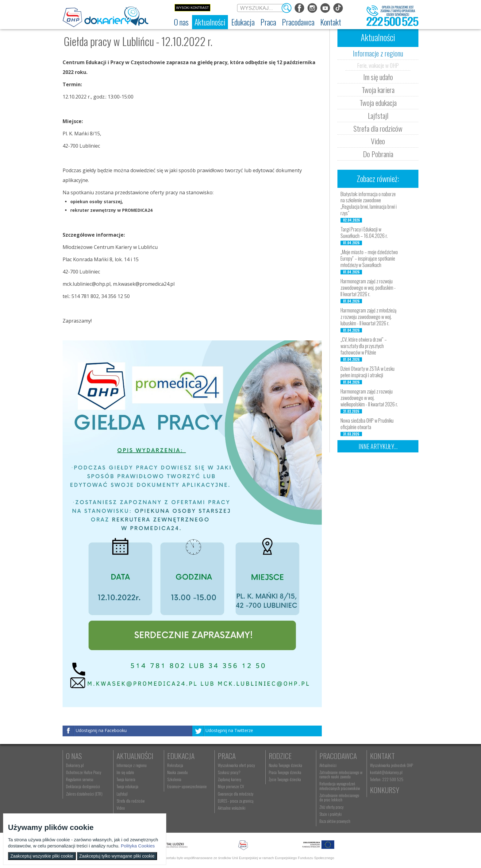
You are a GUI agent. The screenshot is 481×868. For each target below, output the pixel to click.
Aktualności (135, 756)
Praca (227, 756)
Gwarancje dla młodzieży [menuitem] (236, 794)
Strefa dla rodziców (378, 128)
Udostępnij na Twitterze (229, 730)
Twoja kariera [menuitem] (126, 779)
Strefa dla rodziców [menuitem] (131, 801)
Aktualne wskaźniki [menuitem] (232, 808)
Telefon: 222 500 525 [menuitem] (387, 779)
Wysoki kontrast (192, 8)
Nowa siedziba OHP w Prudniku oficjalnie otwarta (367, 424)
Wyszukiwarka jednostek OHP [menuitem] (391, 765)
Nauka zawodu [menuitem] (177, 772)
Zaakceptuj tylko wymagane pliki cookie (117, 856)
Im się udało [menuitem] (125, 772)
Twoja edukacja (378, 103)
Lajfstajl (378, 115)
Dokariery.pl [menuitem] (75, 765)
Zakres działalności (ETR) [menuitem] (84, 794)
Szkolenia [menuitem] (174, 779)
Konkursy (385, 790)
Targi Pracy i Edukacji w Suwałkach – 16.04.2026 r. (364, 232)
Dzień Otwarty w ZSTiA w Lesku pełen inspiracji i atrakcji (367, 372)
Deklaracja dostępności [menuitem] (83, 786)
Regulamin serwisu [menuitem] (80, 779)
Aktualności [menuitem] (328, 765)
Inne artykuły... (378, 446)
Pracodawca (338, 756)
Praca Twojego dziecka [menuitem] (285, 772)
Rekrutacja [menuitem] (175, 765)
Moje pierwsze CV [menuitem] (231, 786)
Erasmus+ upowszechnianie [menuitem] (187, 786)
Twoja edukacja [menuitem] (127, 786)
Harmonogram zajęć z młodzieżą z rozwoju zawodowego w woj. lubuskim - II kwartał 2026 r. (368, 317)
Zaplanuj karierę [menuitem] (229, 779)
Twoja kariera (378, 90)
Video (378, 141)
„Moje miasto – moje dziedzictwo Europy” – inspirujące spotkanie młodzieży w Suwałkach (369, 258)
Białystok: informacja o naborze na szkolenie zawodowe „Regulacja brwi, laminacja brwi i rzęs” (369, 203)
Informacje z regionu (378, 53)
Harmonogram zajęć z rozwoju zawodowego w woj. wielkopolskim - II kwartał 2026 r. (369, 398)
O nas (74, 756)
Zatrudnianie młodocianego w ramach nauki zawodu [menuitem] (341, 774)
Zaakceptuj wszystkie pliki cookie (42, 856)
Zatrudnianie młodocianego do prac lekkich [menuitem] (339, 797)
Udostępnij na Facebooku (101, 730)
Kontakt (382, 756)
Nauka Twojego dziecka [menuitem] (285, 765)
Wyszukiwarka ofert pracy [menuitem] (236, 765)
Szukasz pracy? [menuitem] (229, 772)
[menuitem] (181, 22)
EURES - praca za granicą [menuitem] (236, 801)
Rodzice (280, 756)
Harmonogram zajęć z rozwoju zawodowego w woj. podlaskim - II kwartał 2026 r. (368, 288)
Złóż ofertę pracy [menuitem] (331, 807)
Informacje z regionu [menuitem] (132, 765)
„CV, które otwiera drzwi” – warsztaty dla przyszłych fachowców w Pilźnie (364, 346)
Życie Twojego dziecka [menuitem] (285, 779)
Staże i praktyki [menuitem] (331, 814)
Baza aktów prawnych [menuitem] (335, 821)
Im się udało (378, 77)
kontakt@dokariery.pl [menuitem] (386, 772)
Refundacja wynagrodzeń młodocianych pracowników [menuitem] (340, 786)
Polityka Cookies (138, 846)
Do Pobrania (378, 154)
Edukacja (181, 756)
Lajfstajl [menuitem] (122, 794)
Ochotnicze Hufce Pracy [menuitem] (84, 772)
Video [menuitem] (121, 808)
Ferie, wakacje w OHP (378, 65)
